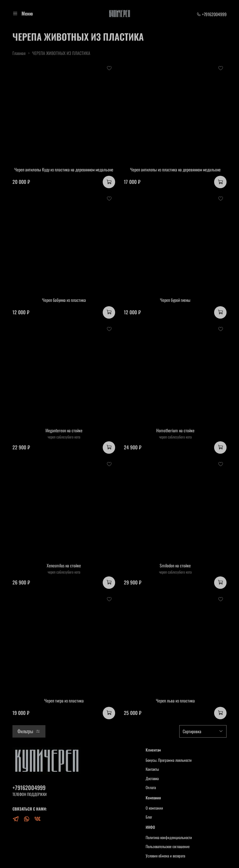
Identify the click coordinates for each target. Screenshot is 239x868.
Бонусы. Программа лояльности (169, 760)
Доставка (152, 779)
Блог (149, 817)
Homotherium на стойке (175, 430)
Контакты (152, 769)
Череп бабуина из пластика (64, 300)
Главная (19, 53)
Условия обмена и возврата (165, 856)
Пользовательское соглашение (168, 847)
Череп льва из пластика (175, 700)
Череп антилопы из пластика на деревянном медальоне (175, 169)
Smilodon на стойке (175, 565)
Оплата (151, 788)
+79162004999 (212, 14)
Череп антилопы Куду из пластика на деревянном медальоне (64, 169)
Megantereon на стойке (64, 430)
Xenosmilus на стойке (64, 565)
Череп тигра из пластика (64, 700)
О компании (154, 808)
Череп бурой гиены (175, 300)
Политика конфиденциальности (169, 838)
